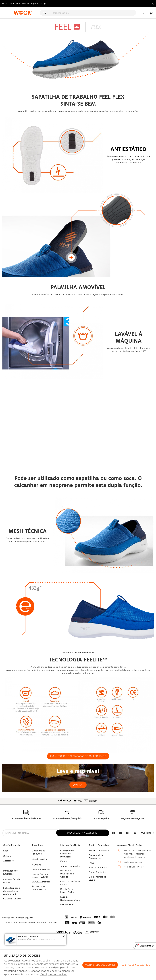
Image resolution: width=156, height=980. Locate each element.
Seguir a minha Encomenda (96, 857)
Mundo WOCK (39, 859)
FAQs (91, 863)
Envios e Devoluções (99, 851)
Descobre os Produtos (38, 852)
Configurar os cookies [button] (54, 975)
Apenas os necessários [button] (136, 965)
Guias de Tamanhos (13, 899)
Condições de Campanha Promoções (67, 854)
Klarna (63, 861)
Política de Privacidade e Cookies (67, 874)
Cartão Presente (12, 845)
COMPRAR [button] (78, 785)
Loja (6, 851)
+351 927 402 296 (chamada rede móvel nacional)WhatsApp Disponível (138, 854)
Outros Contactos (97, 872)
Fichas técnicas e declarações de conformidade (12, 891)
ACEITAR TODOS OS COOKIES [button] (100, 965)
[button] (64, 936)
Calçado (7, 856)
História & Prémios (41, 869)
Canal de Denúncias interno (70, 883)
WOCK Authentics (41, 882)
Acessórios (8, 861)
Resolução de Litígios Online (67, 891)
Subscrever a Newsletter (83, 833)
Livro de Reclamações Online (70, 898)
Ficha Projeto (67, 905)
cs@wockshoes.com (133, 862)
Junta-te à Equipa (98, 868)
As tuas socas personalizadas (39, 888)
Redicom (53, 923)
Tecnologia (38, 845)
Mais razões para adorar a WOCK (40, 876)
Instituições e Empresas (10, 872)
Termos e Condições (70, 866)
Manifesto (37, 865)
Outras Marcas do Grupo (97, 878)
